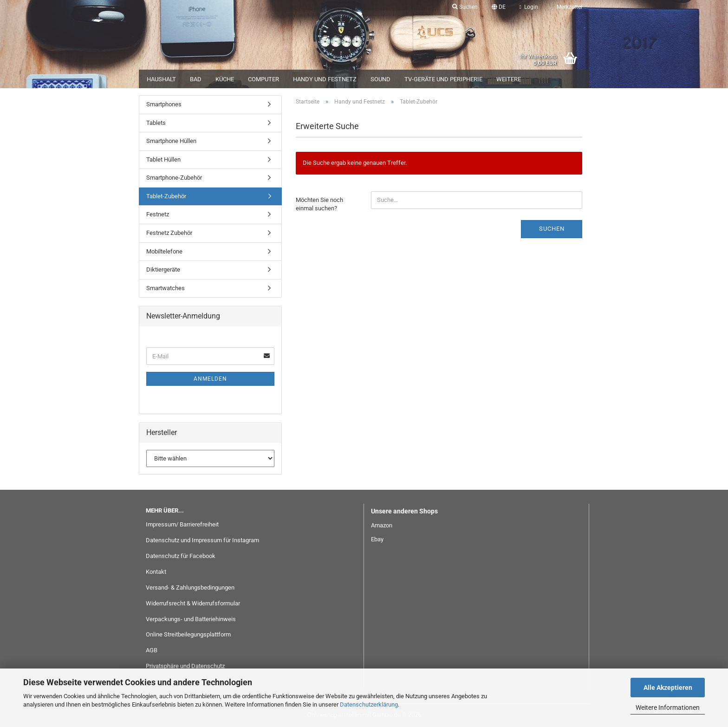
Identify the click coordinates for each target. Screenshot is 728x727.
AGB (152, 650)
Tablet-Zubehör (166, 196)
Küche (225, 79)
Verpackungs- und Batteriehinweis (191, 619)
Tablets (156, 123)
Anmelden (210, 379)
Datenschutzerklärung (369, 704)
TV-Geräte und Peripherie (443, 79)
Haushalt (161, 79)
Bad (196, 79)
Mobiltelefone (164, 251)
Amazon (382, 525)
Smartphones (164, 104)
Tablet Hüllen (163, 159)
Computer (263, 79)
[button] (499, 7)
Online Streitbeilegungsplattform (188, 634)
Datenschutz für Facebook (181, 556)
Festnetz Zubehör (169, 233)
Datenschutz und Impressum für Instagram (202, 540)
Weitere (509, 79)
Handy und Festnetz (325, 79)
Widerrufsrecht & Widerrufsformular (193, 603)
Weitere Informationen (668, 708)
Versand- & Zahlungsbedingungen (190, 587)
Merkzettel (567, 7)
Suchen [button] (465, 7)
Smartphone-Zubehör (174, 178)
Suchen (552, 229)
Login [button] (529, 7)
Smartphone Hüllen (171, 141)
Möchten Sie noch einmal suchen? (319, 204)
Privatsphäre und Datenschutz (185, 666)
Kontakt (156, 572)
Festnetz (158, 214)
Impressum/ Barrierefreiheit (182, 524)
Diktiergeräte (163, 269)
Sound (380, 79)
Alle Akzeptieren (668, 688)
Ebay (377, 539)
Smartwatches (166, 288)
